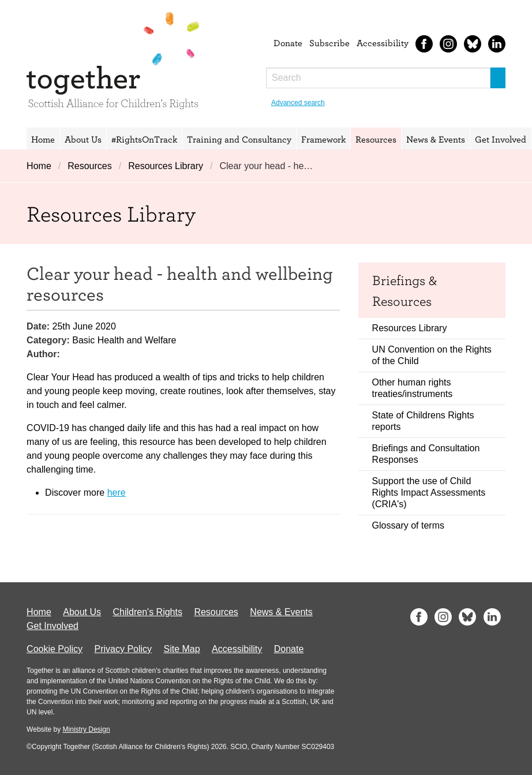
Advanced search (298, 103)
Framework (323, 139)
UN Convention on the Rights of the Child (432, 355)
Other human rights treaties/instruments (413, 388)
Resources (376, 139)
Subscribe (329, 43)
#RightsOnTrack (144, 139)
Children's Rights (148, 612)
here (117, 493)
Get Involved (501, 139)
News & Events (436, 139)
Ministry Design (87, 729)
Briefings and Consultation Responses (426, 454)
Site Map (182, 649)
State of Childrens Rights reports (423, 421)
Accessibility (383, 43)
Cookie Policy (55, 649)
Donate (288, 43)
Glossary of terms (408, 525)
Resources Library (166, 166)
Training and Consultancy (239, 139)
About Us (83, 139)
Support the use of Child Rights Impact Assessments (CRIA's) (429, 493)
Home (43, 139)
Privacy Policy (123, 649)
